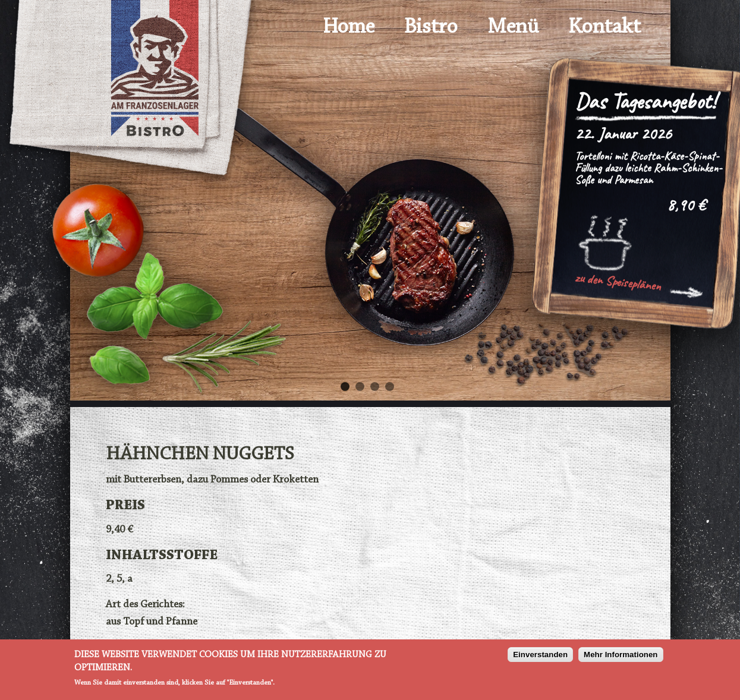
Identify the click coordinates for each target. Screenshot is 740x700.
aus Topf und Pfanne (152, 622)
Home (349, 27)
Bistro (431, 27)
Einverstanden (540, 656)
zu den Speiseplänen (618, 281)
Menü (513, 27)
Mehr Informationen (621, 656)
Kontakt (604, 27)
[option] (370, 224)
